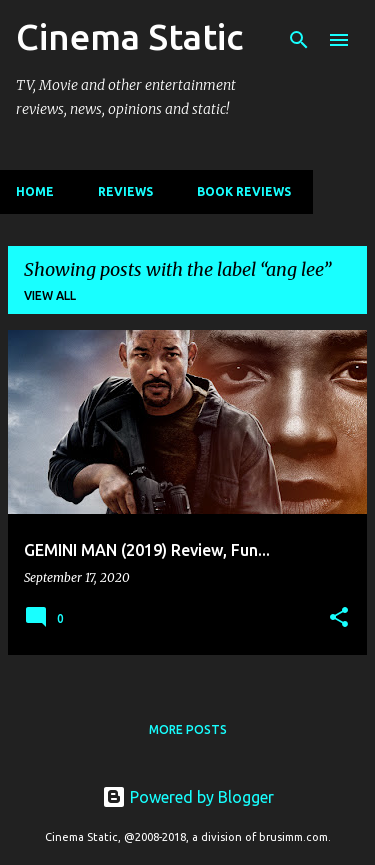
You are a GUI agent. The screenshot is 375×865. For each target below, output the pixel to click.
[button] (339, 618)
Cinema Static (129, 36)
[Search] (299, 40)
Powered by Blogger (188, 797)
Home (35, 191)
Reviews (125, 191)
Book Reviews (244, 191)
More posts (188, 729)
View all (50, 295)
